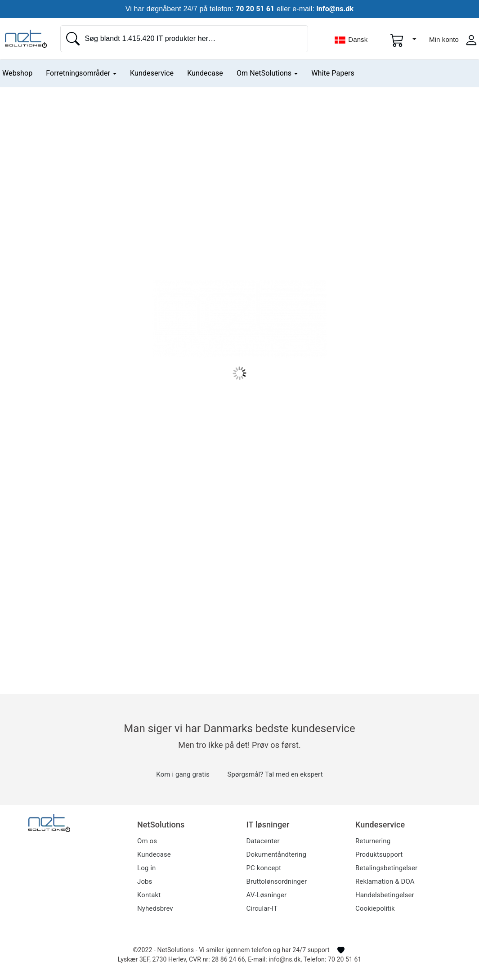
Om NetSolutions (267, 73)
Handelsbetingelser (385, 895)
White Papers (333, 73)
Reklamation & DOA (385, 881)
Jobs (145, 881)
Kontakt (149, 895)
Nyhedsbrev (155, 908)
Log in (146, 868)
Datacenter (263, 841)
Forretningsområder (81, 73)
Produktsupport (379, 854)
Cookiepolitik (375, 908)
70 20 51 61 (255, 9)
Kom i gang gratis (183, 774)
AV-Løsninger (267, 895)
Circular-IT (262, 908)
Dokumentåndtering (276, 854)
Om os (147, 841)
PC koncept (264, 868)
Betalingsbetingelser (386, 868)
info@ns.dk (335, 9)
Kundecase (205, 73)
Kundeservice (152, 73)
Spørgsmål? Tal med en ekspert (275, 774)
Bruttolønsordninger (277, 881)
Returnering (373, 841)
